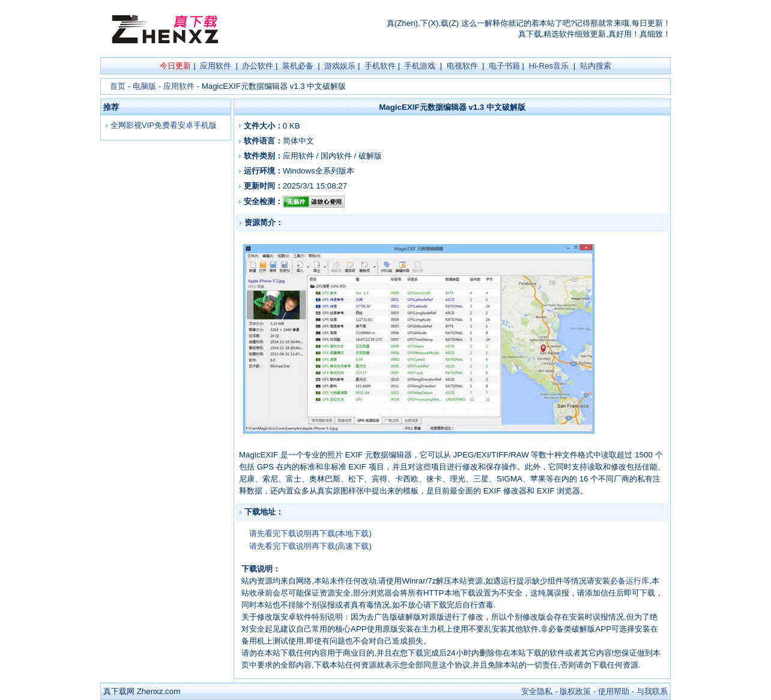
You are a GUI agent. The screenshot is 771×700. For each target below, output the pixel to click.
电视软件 (462, 66)
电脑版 (144, 86)
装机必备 (298, 66)
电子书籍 (504, 66)
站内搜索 (596, 66)
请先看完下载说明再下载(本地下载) (310, 533)
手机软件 (380, 66)
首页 (118, 86)
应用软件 (216, 66)
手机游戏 (420, 66)
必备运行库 (630, 581)
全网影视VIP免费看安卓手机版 (162, 125)
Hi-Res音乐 (549, 66)
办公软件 (258, 66)
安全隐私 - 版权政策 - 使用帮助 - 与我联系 (594, 691)
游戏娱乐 (340, 66)
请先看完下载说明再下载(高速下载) (310, 546)
